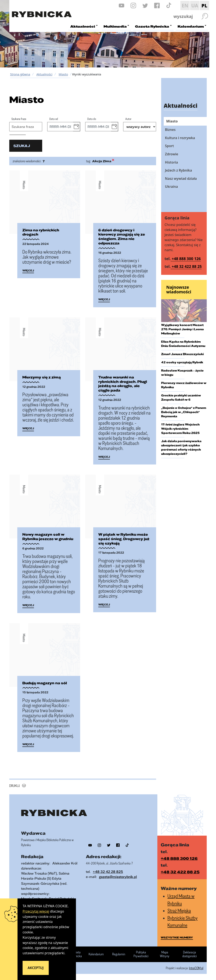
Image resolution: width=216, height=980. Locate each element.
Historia (171, 162)
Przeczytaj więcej (36, 911)
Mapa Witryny (165, 954)
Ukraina (171, 187)
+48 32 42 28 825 (108, 871)
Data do (92, 119)
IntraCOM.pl (196, 968)
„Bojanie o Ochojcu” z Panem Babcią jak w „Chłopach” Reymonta (184, 412)
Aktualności (44, 74)
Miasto (63, 74)
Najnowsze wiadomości (179, 289)
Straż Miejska (179, 910)
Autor (128, 119)
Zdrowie (172, 154)
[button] (76, 127)
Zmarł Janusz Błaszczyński (182, 354)
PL (204, 5)
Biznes (170, 130)
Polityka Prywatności (141, 954)
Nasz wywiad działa (181, 179)
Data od (54, 119)
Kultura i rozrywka (180, 138)
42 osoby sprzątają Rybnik (182, 362)
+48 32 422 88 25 (187, 266)
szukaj (22, 146)
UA (195, 5)
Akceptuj (36, 968)
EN (185, 5)
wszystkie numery (177, 937)
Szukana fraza (19, 119)
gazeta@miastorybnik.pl (118, 876)
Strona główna (20, 74)
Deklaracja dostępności (190, 954)
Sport (169, 146)
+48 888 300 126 (186, 259)
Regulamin (119, 954)
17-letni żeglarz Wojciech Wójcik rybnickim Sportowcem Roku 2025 (180, 429)
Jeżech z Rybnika (178, 170)
